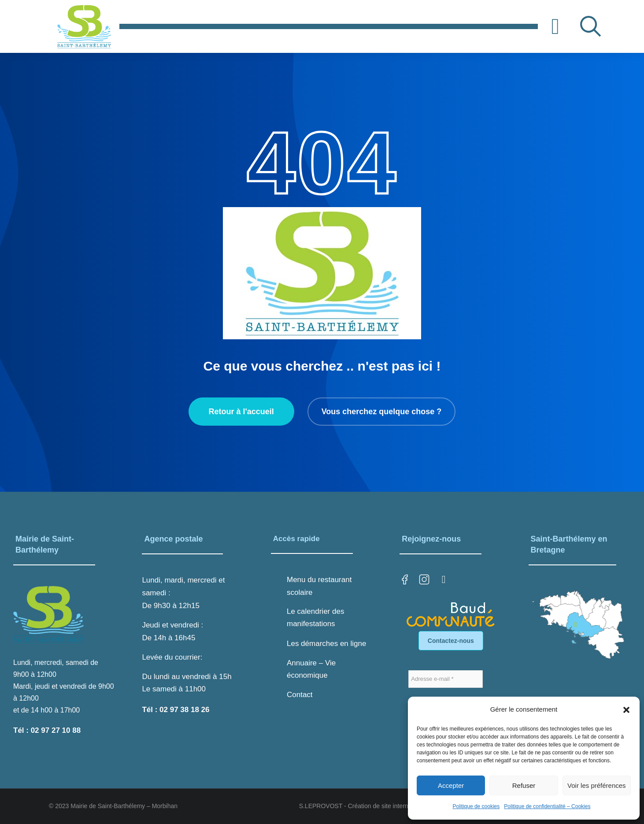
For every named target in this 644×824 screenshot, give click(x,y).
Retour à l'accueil (241, 412)
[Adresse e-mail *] (446, 679)
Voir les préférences (597, 785)
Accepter (451, 785)
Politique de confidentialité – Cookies (547, 806)
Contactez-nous (451, 641)
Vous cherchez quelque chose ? (382, 412)
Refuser (524, 785)
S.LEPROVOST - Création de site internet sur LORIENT (376, 806)
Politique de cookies (476, 806)
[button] (626, 710)
